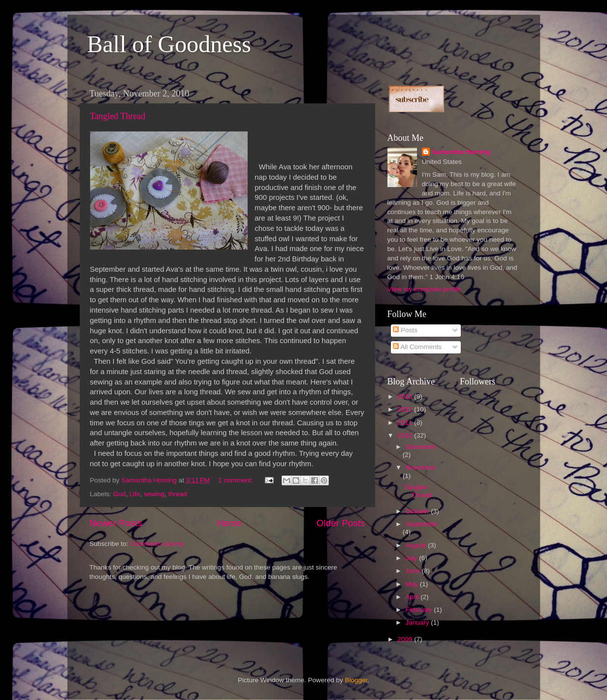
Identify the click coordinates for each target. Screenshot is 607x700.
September (422, 524)
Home (229, 523)
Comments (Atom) (157, 544)
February (420, 610)
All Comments (417, 347)
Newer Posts (116, 523)
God (120, 494)
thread (178, 494)
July (413, 558)
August (417, 545)
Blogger (356, 680)
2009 (406, 639)
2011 (406, 423)
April (413, 597)
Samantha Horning (461, 152)
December (421, 447)
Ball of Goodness (169, 44)
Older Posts (341, 523)
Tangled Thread (118, 116)
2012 (406, 409)
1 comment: (236, 480)
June (414, 571)
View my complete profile (424, 289)
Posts (405, 330)
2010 (406, 435)
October (418, 511)
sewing (154, 494)
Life (135, 494)
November (421, 467)
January (418, 622)
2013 (406, 397)
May (413, 584)
